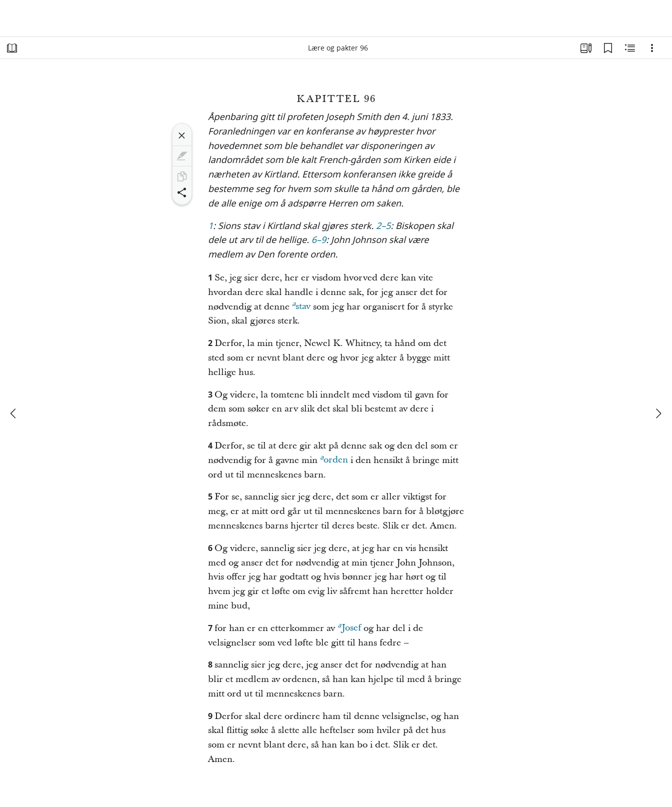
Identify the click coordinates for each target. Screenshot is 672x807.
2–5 (383, 227)
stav (301, 305)
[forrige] (14, 413)
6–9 (319, 241)
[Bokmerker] (608, 48)
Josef (349, 626)
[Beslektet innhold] (630, 48)
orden (334, 458)
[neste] (658, 413)
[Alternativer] (652, 48)
